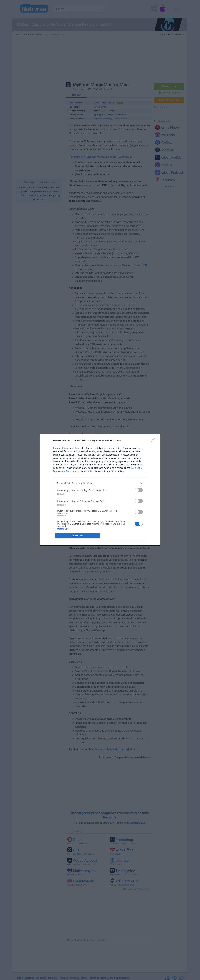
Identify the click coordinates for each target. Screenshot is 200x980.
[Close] (154, 441)
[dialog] (100, 490)
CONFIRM (77, 536)
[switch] (139, 490)
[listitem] (100, 483)
